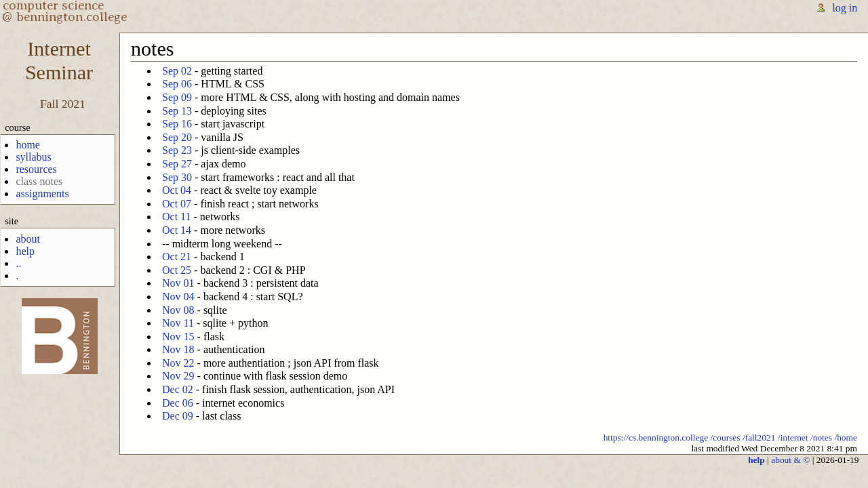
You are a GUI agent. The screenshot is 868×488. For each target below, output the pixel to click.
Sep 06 (177, 84)
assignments (42, 194)
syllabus (33, 157)
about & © (790, 460)
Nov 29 (178, 376)
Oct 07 (177, 204)
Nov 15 (178, 337)
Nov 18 (178, 349)
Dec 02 (178, 389)
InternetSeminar (59, 61)
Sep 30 (177, 177)
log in (845, 8)
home (28, 145)
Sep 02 (177, 71)
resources (36, 169)
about (28, 239)
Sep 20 (177, 137)
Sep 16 (177, 124)
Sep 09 (177, 97)
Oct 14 (177, 230)
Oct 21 (177, 257)
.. (18, 263)
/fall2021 (759, 438)
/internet (793, 438)
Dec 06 (178, 403)
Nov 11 (178, 323)
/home (846, 438)
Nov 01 (178, 283)
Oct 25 (177, 270)
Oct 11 (177, 217)
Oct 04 (177, 190)
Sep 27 (177, 164)
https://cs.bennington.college (656, 438)
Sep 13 (177, 111)
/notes (821, 438)
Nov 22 (178, 363)
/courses (726, 438)
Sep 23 (177, 150)
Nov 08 (178, 310)
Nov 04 (178, 297)
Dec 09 (178, 416)
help (25, 251)
